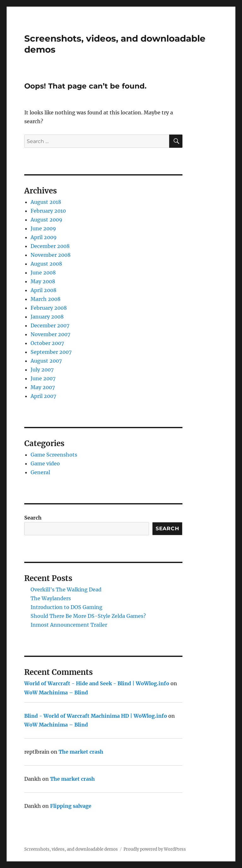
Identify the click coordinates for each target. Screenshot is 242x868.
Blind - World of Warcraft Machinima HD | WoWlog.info (96, 716)
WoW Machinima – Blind (56, 693)
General (40, 472)
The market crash (81, 752)
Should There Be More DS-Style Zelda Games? (88, 616)
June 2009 (43, 228)
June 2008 (43, 273)
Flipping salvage (71, 806)
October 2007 (47, 343)
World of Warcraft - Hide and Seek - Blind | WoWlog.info (97, 683)
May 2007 (43, 387)
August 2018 (46, 202)
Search (33, 518)
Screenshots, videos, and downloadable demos (71, 849)
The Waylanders (51, 598)
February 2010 (48, 211)
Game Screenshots (54, 455)
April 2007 (43, 396)
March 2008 (46, 299)
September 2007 (51, 352)
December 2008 (50, 246)
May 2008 (43, 281)
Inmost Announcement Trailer (69, 625)
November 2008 (51, 255)
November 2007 (50, 334)
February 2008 (49, 308)
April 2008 (43, 290)
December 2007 (50, 325)
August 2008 (46, 264)
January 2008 (47, 317)
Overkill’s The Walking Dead (66, 589)
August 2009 (46, 220)
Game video (45, 463)
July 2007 (42, 370)
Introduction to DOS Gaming (66, 607)
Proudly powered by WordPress (155, 849)
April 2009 (44, 237)
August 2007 (46, 361)
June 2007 (43, 378)
